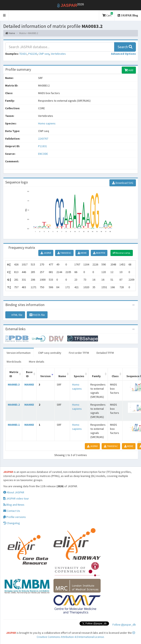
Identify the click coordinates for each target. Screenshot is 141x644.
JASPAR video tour (16, 498)
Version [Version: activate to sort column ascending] (45, 376)
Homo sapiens (47, 123)
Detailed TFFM (105, 353)
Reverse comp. (122, 253)
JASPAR (46, 253)
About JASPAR (14, 492)
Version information (19, 353)
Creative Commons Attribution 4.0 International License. (86, 635)
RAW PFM (99, 253)
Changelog (12, 523)
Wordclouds (14, 362)
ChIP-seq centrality (50, 353)
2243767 (43, 139)
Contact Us (12, 511)
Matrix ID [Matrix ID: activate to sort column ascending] (14, 374)
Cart (108, 15)
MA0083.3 (14, 385)
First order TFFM (79, 353)
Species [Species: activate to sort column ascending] (79, 376)
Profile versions (15, 517)
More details (37, 362)
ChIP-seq (44, 54)
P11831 (43, 146)
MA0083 (29, 385)
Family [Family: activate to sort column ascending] (96, 376)
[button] (4, 15)
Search (125, 47)
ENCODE (43, 154)
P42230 (33, 54)
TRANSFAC (64, 253)
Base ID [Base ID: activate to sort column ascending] (29, 374)
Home (10, 33)
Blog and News (14, 505)
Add (129, 70)
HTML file (15, 315)
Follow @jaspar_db (124, 625)
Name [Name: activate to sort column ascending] (62, 376)
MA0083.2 (14, 405)
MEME (82, 253)
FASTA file (37, 315)
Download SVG (123, 183)
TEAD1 (23, 54)
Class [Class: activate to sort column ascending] (115, 376)
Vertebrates (58, 54)
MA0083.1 (14, 425)
